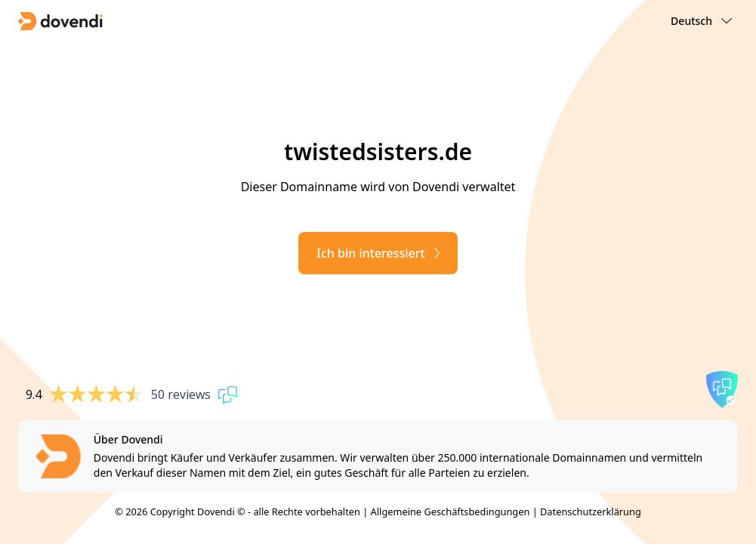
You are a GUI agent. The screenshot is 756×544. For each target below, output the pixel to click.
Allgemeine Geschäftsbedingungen (451, 512)
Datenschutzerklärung (591, 512)
